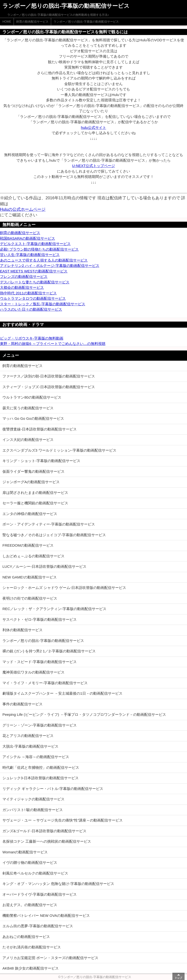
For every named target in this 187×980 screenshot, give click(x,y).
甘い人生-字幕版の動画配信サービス (30, 255)
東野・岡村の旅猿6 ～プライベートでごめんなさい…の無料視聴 (53, 344)
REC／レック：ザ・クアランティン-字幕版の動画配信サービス (54, 609)
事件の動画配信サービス (23, 704)
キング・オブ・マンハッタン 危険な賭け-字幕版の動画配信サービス (58, 884)
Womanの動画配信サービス (25, 852)
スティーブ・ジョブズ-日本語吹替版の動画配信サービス (49, 387)
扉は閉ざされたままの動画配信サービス (35, 493)
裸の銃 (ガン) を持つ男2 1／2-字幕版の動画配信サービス (49, 651)
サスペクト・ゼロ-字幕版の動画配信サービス (40, 619)
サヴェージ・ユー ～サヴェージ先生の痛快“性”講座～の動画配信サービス (63, 820)
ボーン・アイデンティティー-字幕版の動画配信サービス (49, 524)
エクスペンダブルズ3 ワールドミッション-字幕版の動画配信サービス (59, 450)
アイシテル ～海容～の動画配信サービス (36, 757)
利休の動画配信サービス (23, 630)
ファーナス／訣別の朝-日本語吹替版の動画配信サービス (49, 376)
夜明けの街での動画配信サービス (30, 598)
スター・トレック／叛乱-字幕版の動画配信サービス (43, 304)
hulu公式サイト (93, 127)
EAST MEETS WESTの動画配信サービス (34, 271)
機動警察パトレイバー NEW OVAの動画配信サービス (46, 915)
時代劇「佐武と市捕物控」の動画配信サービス (41, 767)
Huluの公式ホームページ (23, 209)
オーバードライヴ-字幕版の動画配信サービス (40, 894)
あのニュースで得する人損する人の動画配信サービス (44, 260)
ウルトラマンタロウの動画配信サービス (33, 298)
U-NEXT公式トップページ (93, 166)
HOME (7, 22)
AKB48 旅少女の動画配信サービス (31, 968)
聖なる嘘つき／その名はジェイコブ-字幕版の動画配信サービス (54, 535)
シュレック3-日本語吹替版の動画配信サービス (41, 778)
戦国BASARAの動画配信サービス (28, 238)
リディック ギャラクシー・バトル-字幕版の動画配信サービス (53, 789)
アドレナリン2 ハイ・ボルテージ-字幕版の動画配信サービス (50, 266)
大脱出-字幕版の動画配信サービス (30, 746)
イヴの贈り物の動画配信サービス (30, 862)
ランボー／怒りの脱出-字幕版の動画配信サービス (86, 22)
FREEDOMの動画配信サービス (28, 545)
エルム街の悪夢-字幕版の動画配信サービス (38, 926)
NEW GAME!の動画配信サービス (30, 577)
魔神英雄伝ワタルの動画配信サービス (33, 672)
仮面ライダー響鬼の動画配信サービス (33, 471)
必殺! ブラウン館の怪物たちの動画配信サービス (39, 249)
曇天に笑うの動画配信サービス (28, 408)
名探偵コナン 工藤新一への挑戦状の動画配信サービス (47, 841)
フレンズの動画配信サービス (24, 276)
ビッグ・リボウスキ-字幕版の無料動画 (32, 338)
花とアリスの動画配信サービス (28, 736)
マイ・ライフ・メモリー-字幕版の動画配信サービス (45, 683)
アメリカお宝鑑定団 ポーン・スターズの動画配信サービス (50, 958)
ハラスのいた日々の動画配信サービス (31, 309)
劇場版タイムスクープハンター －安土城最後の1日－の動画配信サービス (62, 693)
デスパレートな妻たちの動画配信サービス (35, 282)
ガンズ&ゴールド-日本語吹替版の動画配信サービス (44, 831)
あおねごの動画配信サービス (26, 937)
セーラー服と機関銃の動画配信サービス (35, 503)
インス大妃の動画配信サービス (28, 440)
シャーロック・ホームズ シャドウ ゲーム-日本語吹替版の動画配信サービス (64, 588)
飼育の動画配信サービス (32, 22)
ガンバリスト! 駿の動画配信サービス (33, 810)
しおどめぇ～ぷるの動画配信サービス (33, 556)
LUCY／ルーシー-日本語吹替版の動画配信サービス (44, 566)
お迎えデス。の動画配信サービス (30, 905)
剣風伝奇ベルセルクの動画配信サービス (35, 873)
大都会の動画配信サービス (22, 287)
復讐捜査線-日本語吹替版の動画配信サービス (40, 429)
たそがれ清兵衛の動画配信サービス (32, 947)
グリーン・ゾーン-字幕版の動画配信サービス (40, 725)
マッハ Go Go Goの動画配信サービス (33, 418)
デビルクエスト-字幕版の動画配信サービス (35, 244)
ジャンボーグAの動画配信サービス (31, 482)
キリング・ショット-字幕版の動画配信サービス (41, 461)
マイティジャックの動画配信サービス (33, 799)
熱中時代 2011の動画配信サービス (28, 293)
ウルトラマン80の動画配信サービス (32, 397)
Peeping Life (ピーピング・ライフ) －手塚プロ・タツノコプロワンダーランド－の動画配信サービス (84, 714)
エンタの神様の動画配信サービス (30, 514)
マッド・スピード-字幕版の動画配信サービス (40, 662)
